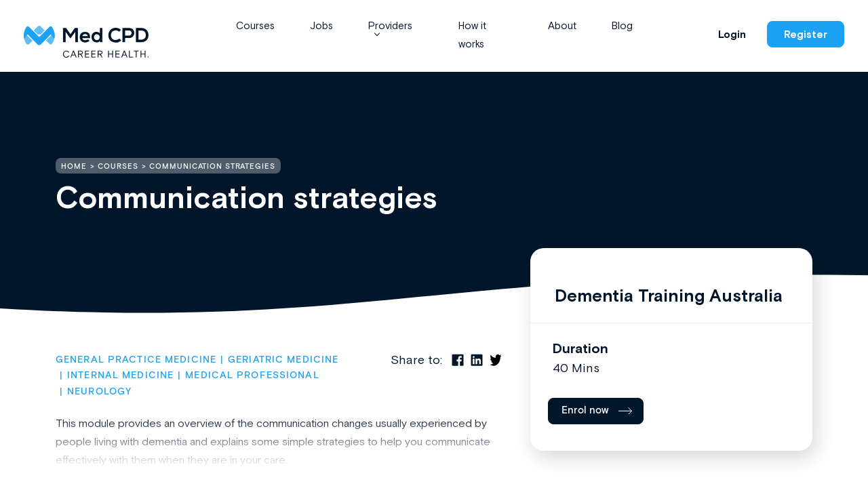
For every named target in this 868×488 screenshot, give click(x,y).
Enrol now (585, 410)
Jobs (321, 25)
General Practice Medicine (136, 360)
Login (732, 34)
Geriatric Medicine (283, 360)
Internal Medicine (120, 375)
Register (806, 34)
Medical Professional (252, 375)
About (562, 25)
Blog (622, 25)
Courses (255, 25)
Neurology (99, 392)
